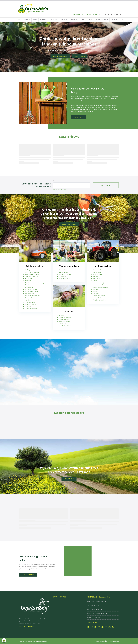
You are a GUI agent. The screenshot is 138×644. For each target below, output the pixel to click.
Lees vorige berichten (60, 189)
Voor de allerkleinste (65, 326)
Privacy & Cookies (100, 641)
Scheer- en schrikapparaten (101, 285)
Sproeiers (28, 300)
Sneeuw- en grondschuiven (101, 287)
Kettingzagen (29, 287)
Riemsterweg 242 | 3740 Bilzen (97, 601)
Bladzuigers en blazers (32, 270)
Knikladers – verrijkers (32, 289)
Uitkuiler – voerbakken (100, 300)
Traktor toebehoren (99, 296)
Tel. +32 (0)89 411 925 (94, 605)
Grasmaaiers (29, 279)
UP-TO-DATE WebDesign (112, 641)
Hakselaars (28, 281)
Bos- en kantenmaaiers (32, 272)
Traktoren (96, 294)
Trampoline (62, 324)
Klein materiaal (63, 272)
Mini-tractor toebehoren (32, 296)
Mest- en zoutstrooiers (32, 291)
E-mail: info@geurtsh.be (95, 609)
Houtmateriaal (97, 279)
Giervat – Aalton (98, 270)
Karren (95, 281)
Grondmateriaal (98, 274)
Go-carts (61, 315)
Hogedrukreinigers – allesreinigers (35, 283)
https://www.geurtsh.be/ (100, 613)
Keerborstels (63, 270)
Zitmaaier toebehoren (32, 309)
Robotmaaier (29, 298)
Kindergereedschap (65, 317)
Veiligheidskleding (64, 279)
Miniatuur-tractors (64, 322)
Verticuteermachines (31, 304)
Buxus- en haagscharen (32, 274)
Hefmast (95, 276)
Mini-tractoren (29, 294)
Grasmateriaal (97, 272)
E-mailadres (57, 181)
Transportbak (97, 298)
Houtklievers (29, 285)
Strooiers (96, 291)
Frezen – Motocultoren (32, 276)
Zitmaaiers (28, 306)
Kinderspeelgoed (64, 319)
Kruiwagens (62, 276)
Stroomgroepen (30, 302)
